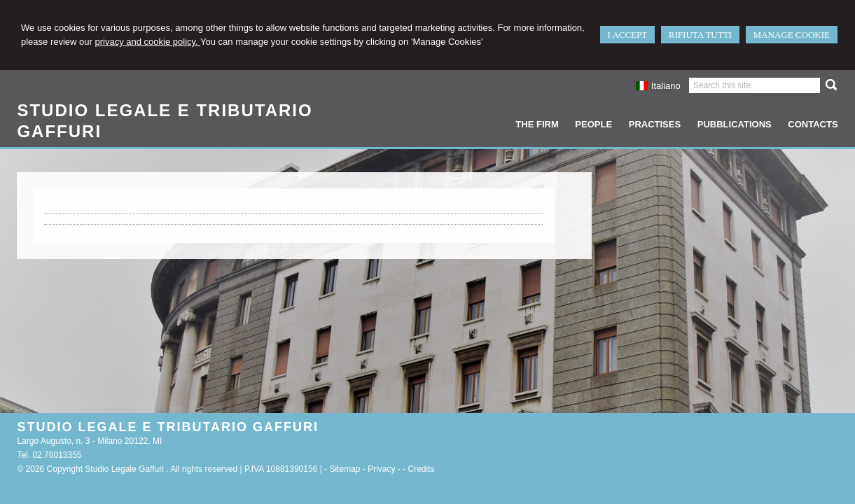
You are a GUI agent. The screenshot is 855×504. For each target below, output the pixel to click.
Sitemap (345, 469)
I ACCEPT (628, 35)
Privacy (381, 469)
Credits (422, 469)
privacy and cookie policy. (148, 42)
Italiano (658, 86)
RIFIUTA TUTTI (700, 35)
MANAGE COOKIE (792, 35)
